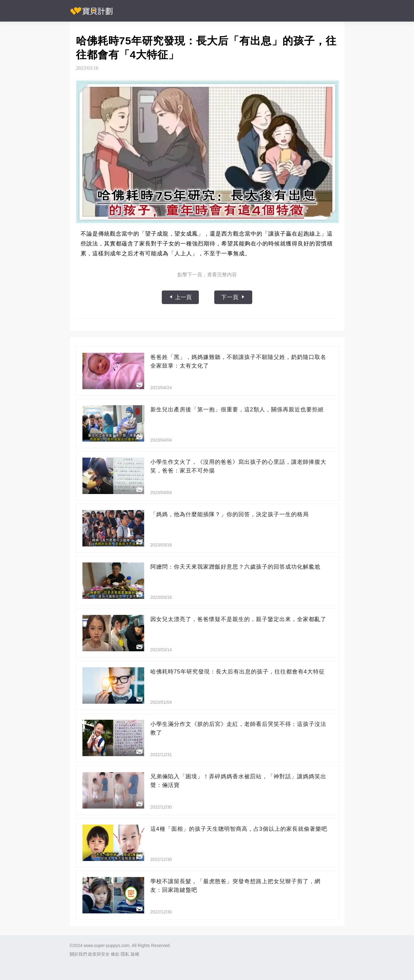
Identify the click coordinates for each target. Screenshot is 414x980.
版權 (135, 954)
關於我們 (78, 954)
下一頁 (233, 297)
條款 (115, 954)
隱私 (125, 954)
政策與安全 (99, 954)
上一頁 (180, 297)
